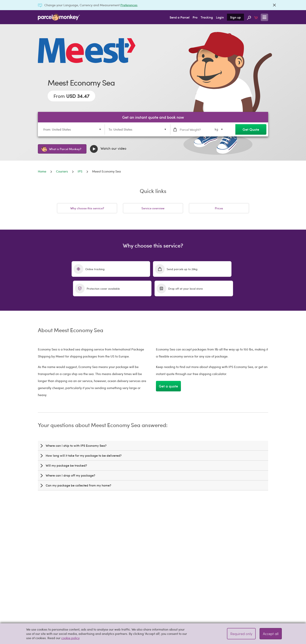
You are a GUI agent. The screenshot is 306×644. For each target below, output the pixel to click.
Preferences (129, 5)
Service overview (153, 208)
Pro (195, 17)
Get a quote (168, 367)
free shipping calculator (240, 552)
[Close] (274, 5)
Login (220, 17)
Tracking (207, 17)
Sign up (235, 17)
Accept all (271, 634)
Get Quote (251, 129)
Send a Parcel (180, 17)
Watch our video (108, 149)
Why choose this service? (87, 208)
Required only (241, 634)
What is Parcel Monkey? (61, 149)
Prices (219, 208)
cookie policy (70, 638)
